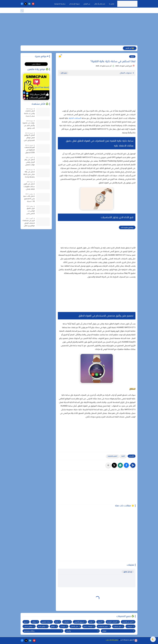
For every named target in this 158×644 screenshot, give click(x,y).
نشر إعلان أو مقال (99, 4)
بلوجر (91, 622)
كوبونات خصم (88, 626)
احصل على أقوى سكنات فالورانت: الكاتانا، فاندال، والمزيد (29, 187)
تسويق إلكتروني (79, 622)
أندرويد (100, 622)
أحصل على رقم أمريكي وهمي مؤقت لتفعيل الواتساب (30, 162)
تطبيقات (66, 622)
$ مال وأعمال (123, 11)
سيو (25, 622)
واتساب (68, 631)
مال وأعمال (74, 626)
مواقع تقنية (42, 626)
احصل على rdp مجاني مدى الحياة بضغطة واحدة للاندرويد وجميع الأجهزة (29, 175)
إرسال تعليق (128, 572)
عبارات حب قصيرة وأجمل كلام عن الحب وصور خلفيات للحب (29, 126)
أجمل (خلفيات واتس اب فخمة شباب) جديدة (29, 113)
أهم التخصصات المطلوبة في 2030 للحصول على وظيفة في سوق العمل (29, 150)
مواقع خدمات (28, 626)
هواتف (104, 631)
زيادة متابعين (46, 622)
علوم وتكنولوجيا (112, 456)
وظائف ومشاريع (29, 631)
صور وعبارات (117, 626)
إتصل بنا (111, 4)
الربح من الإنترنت (127, 622)
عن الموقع (87, 4)
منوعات (63, 626)
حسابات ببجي (36, 64)
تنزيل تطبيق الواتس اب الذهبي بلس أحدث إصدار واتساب (31, 211)
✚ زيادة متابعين (87, 11)
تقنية (132, 57)
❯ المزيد (100, 11)
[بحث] (22, 11)
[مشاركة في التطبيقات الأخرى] (108, 465)
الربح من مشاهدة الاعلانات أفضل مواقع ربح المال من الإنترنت (29, 223)
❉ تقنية (135, 11)
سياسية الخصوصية (60, 4)
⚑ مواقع (111, 11)
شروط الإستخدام (74, 4)
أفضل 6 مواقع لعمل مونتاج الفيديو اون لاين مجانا (29, 138)
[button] (126, 465)
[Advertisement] (79, 30)
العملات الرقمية (112, 622)
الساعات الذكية (75, 118)
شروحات (130, 626)
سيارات (34, 622)
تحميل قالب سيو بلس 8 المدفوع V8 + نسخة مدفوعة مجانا (29, 199)
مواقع (53, 626)
